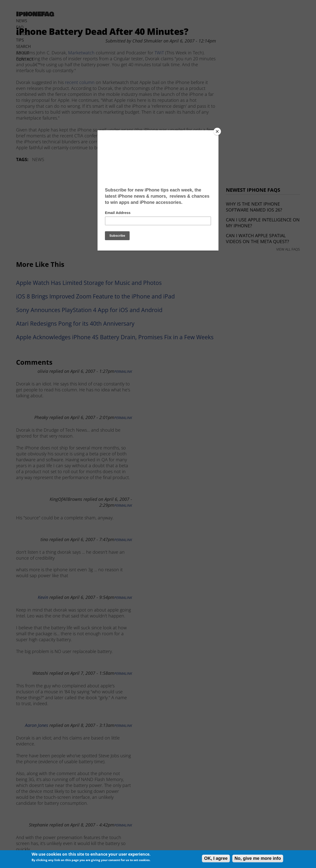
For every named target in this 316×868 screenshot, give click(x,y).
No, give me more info (258, 858)
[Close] (217, 131)
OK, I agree (216, 858)
